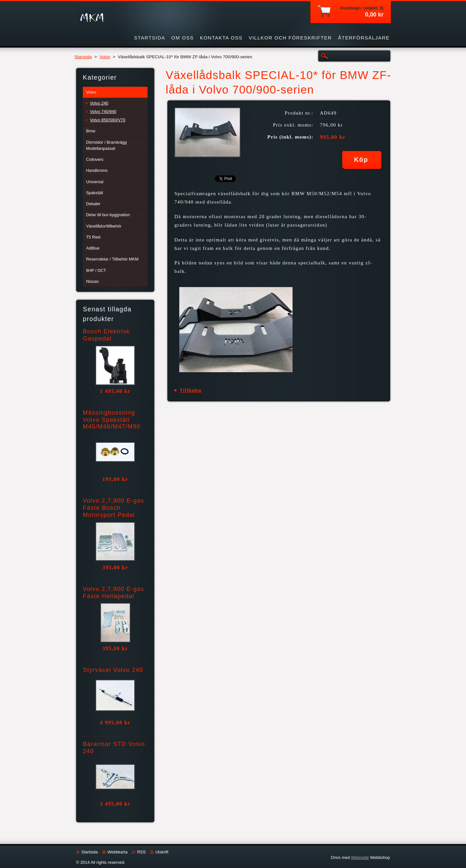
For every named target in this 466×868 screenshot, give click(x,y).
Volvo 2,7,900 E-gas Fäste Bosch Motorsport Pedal (114, 508)
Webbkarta (117, 852)
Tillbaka (191, 390)
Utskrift (162, 852)
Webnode (360, 857)
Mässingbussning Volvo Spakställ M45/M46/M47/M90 (112, 420)
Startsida (83, 57)
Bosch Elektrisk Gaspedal (106, 335)
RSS (142, 852)
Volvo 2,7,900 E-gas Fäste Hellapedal (114, 593)
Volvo (105, 57)
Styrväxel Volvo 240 (113, 670)
